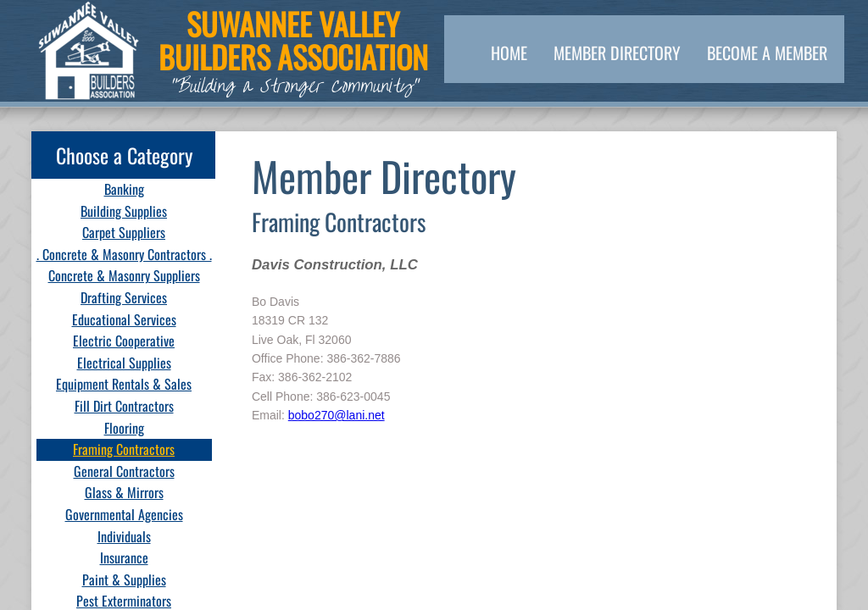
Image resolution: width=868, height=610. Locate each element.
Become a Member (767, 53)
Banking (124, 189)
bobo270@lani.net (337, 415)
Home (509, 53)
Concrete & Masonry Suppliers (124, 275)
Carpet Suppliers (124, 232)
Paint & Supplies (124, 579)
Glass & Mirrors (124, 492)
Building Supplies (124, 211)
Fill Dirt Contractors (124, 406)
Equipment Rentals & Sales (124, 384)
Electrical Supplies (124, 363)
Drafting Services (124, 297)
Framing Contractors (124, 449)
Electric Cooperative (124, 341)
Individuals (124, 536)
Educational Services (124, 319)
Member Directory (617, 53)
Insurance (124, 557)
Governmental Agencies (124, 514)
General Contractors (124, 471)
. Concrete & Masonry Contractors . (124, 254)
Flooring (124, 428)
